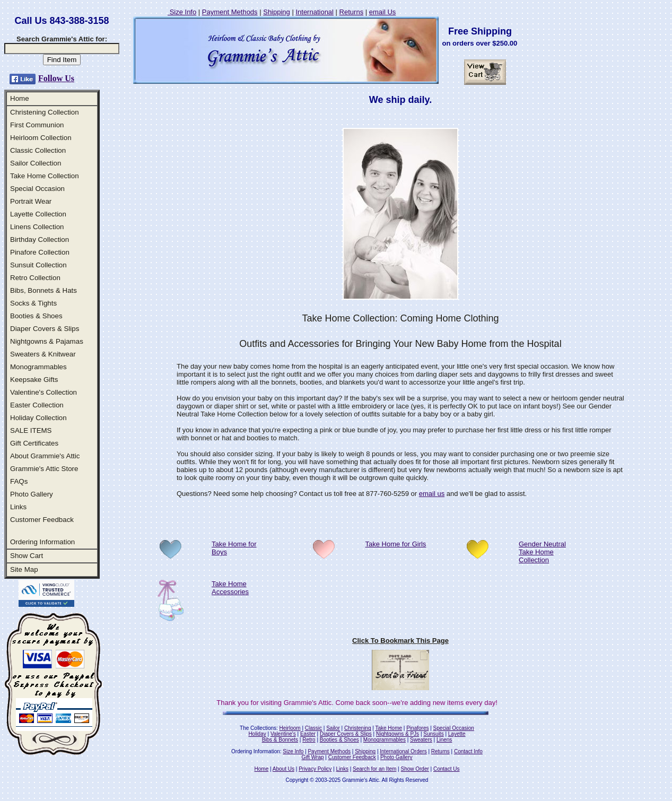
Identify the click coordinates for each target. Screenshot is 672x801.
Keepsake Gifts (34, 380)
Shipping (277, 12)
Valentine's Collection (43, 392)
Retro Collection (35, 278)
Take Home (389, 728)
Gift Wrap (313, 757)
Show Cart (27, 556)
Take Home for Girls (396, 544)
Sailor (333, 728)
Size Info (182, 12)
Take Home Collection (45, 176)
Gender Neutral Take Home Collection (542, 552)
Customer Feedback (42, 520)
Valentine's (283, 734)
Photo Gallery (32, 494)
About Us (283, 769)
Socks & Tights (33, 303)
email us (432, 494)
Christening (358, 728)
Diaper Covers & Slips (45, 329)
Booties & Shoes (36, 316)
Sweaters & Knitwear (43, 354)
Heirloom (290, 728)
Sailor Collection (36, 163)
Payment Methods (230, 12)
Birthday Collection (40, 240)
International (315, 12)
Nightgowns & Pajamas (47, 341)
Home (20, 98)
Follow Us (56, 78)
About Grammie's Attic (45, 456)
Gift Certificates (34, 443)
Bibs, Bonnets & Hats (43, 290)
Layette (457, 734)
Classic (313, 728)
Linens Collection (37, 227)
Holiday (257, 734)
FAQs (19, 481)
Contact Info (468, 751)
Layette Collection (38, 214)
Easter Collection (37, 405)
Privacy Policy (315, 769)
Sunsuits (433, 734)
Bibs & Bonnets (280, 740)
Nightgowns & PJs (398, 734)
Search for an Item (374, 769)
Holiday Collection (38, 418)
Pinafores (417, 728)
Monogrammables (38, 367)
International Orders (403, 751)
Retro (309, 740)
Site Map (24, 569)
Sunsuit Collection (38, 265)
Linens (444, 740)
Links (18, 507)
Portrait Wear (31, 201)
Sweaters (421, 740)
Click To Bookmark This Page (400, 641)
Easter (308, 734)
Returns (352, 12)
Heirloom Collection (41, 138)
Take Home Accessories (230, 588)
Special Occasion (37, 189)
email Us (383, 12)
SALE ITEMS (31, 430)
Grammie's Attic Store (44, 469)
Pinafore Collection (40, 252)
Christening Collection (45, 112)
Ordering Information (42, 542)
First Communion (37, 125)
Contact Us (446, 769)
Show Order (414, 769)
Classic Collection (38, 150)
